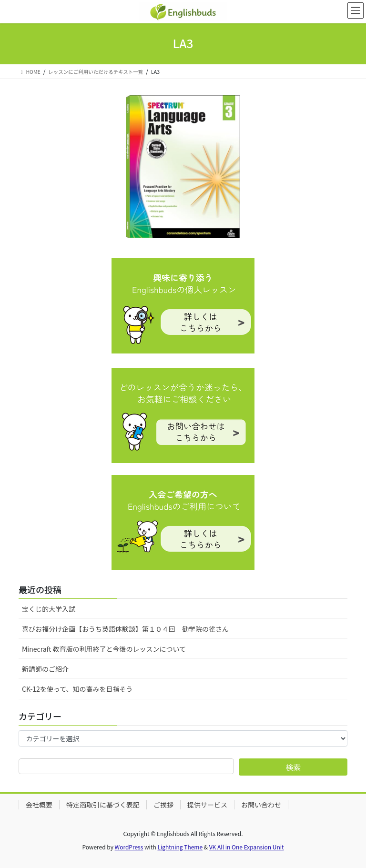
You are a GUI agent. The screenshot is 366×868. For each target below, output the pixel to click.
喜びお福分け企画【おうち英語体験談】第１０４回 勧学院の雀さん (125, 629)
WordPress (129, 847)
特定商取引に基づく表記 (103, 805)
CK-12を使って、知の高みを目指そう (77, 689)
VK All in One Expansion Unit (247, 847)
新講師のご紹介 (45, 669)
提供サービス (207, 805)
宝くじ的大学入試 (49, 609)
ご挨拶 (163, 805)
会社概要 (39, 805)
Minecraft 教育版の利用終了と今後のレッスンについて (104, 649)
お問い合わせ (261, 805)
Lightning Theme (180, 847)
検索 (293, 767)
